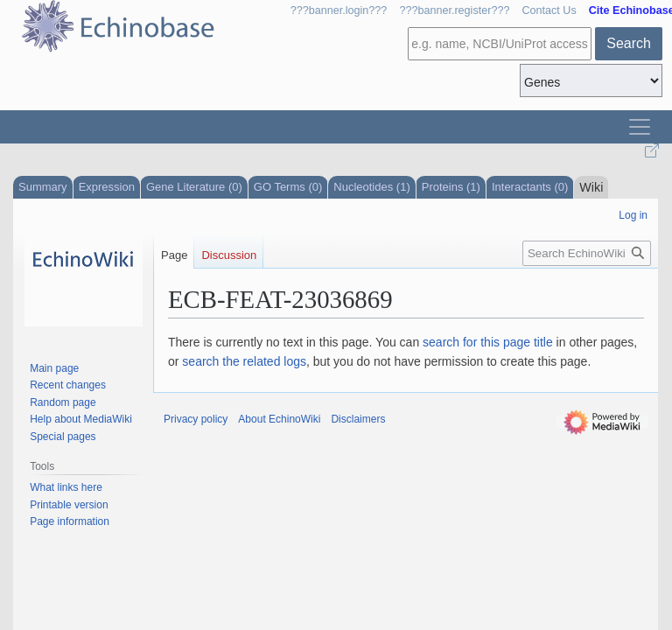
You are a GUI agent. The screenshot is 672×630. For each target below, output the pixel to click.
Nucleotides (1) (371, 187)
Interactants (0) (530, 187)
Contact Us (549, 10)
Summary (43, 187)
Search (629, 43)
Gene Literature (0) (194, 187)
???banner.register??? (454, 10)
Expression (107, 187)
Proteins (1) (451, 187)
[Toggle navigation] (640, 127)
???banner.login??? (339, 10)
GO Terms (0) (288, 187)
